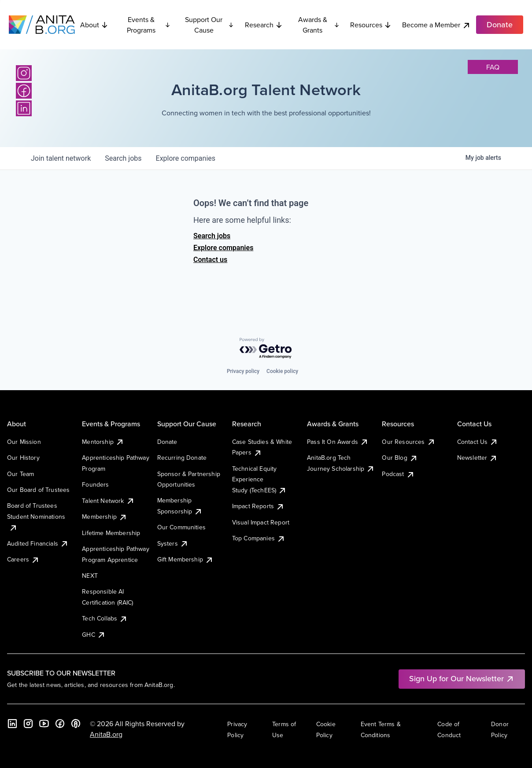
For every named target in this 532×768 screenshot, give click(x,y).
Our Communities (181, 527)
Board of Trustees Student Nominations (36, 516)
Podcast (398, 474)
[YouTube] (44, 724)
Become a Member (436, 25)
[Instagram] (24, 73)
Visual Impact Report (261, 522)
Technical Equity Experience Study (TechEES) (259, 479)
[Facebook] (24, 91)
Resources (371, 25)
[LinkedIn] (24, 108)
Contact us (210, 260)
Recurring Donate (182, 458)
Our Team (20, 474)
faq (493, 67)
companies (186, 158)
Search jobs (212, 236)
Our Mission (24, 442)
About (94, 25)
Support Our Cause (209, 25)
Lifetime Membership (111, 533)
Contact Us (478, 442)
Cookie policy (282, 371)
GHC (94, 635)
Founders (95, 484)
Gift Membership (185, 559)
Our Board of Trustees (38, 490)
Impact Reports (258, 506)
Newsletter (478, 458)
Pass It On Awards (338, 442)
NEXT (90, 576)
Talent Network (108, 501)
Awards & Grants (319, 25)
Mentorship (103, 442)
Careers (23, 559)
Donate (167, 442)
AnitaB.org (106, 734)
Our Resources (408, 442)
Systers (173, 543)
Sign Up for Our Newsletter (462, 678)
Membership (105, 517)
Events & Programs (149, 25)
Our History (23, 458)
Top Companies (259, 538)
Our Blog (400, 458)
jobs (123, 158)
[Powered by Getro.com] (266, 349)
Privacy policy (243, 371)
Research (264, 25)
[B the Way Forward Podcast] (76, 724)
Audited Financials (38, 543)
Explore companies (223, 248)
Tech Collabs (105, 618)
